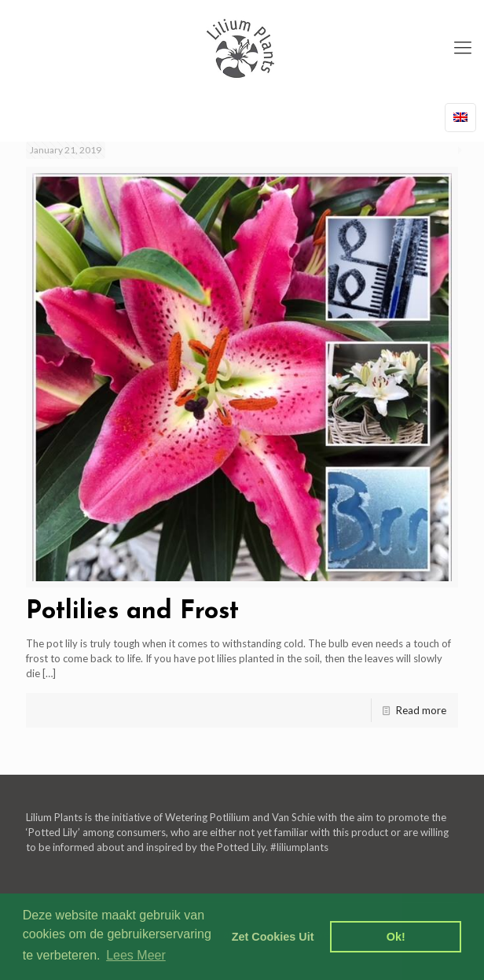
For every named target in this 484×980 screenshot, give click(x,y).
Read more (421, 710)
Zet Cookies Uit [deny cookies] (273, 937)
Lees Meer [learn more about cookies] (136, 955)
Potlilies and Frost (132, 612)
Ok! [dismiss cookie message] (396, 937)
